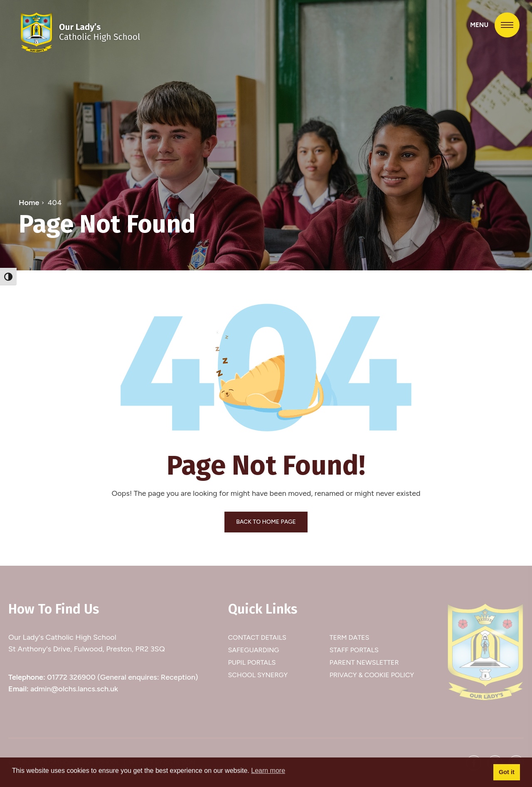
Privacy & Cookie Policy (372, 675)
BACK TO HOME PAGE (266, 522)
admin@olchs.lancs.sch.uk (74, 689)
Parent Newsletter (364, 662)
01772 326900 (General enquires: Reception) (122, 677)
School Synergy (258, 675)
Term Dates (350, 637)
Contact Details (257, 637)
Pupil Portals (252, 662)
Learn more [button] (268, 771)
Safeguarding (254, 650)
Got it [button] (507, 772)
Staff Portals (354, 650)
